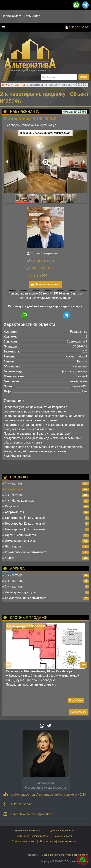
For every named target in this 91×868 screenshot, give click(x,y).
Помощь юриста (63, 836)
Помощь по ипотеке (23, 841)
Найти (84, 77)
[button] (45, 160)
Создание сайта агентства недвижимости (66, 855)
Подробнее (76, 700)
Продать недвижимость (60, 830)
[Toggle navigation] (3, 28)
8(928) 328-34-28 (40, 268)
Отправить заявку (45, 284)
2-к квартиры (17, 85)
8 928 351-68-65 (80, 27)
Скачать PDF (37, 276)
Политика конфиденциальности (58, 841)
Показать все (78, 712)
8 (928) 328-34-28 (41, 261)
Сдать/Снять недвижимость (32, 836)
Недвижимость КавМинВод (21, 16)
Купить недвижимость (28, 830)
